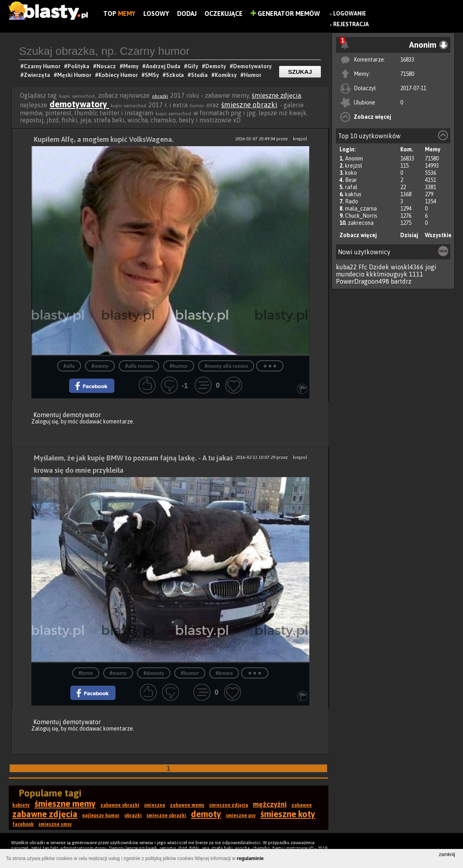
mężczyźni (270, 804)
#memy (100, 366)
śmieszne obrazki (249, 105)
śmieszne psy (241, 816)
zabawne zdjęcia (45, 814)
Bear (351, 180)
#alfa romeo (139, 366)
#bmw (86, 673)
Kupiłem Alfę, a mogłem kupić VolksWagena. (104, 139)
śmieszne (155, 805)
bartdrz (401, 281)
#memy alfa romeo (226, 366)
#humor (179, 366)
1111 (416, 274)
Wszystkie (438, 235)
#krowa (224, 673)
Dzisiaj (409, 235)
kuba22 (346, 267)
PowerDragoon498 (363, 281)
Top (119, 14)
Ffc (363, 267)
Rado (352, 201)
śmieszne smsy (55, 824)
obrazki (160, 96)
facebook (23, 824)
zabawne (302, 805)
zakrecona (361, 223)
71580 (407, 74)
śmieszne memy (65, 804)
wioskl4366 (407, 267)
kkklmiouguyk (387, 274)
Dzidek (379, 267)
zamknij (447, 854)
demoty (206, 814)
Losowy (156, 14)
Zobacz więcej (372, 117)
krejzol (354, 166)
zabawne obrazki (120, 805)
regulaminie (250, 858)
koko (351, 173)
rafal (351, 187)
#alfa (69, 366)
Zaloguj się (45, 421)
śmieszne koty (288, 814)
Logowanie (350, 14)
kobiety (21, 805)
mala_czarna (361, 209)
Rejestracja (351, 24)
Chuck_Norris (361, 216)
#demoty (154, 673)
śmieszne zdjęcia (276, 95)
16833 (407, 60)
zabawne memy (187, 805)
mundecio (350, 274)
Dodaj (187, 14)
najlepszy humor (101, 816)
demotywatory (79, 104)
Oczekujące (224, 14)
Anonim (354, 159)
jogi (431, 267)
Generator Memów (285, 14)
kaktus (353, 194)
